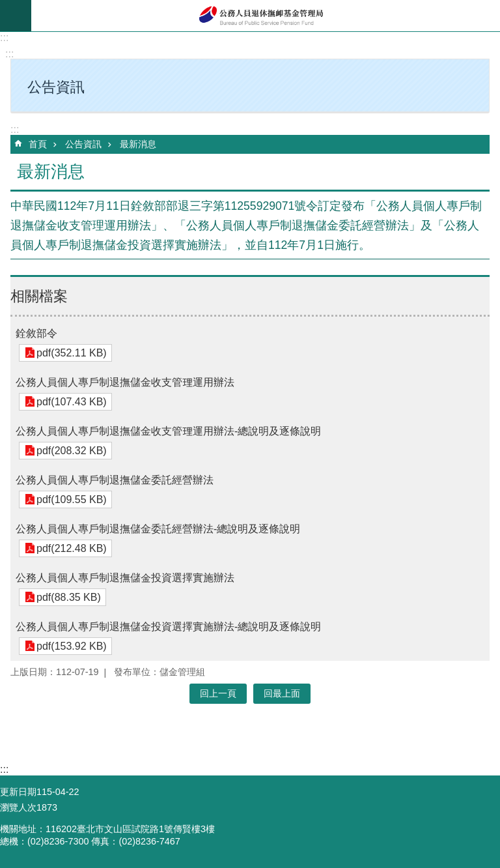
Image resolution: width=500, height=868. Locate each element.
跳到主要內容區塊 (7, 7)
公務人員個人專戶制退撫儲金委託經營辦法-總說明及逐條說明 (158, 529)
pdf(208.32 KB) (70, 451)
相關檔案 (39, 296)
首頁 (38, 144)
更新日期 (18, 792)
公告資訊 (83, 144)
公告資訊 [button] (56, 87)
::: (4, 37)
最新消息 (138, 144)
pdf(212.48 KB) (70, 548)
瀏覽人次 (18, 807)
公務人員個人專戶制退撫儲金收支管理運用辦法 (125, 382)
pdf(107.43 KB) (70, 402)
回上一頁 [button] (218, 693)
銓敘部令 (36, 333)
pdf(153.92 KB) (70, 646)
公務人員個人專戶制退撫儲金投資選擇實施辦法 (125, 578)
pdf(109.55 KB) (70, 499)
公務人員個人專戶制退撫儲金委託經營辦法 (115, 480)
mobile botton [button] (16, 16)
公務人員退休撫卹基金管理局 (266, 16)
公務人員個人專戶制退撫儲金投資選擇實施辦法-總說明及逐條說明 (168, 627)
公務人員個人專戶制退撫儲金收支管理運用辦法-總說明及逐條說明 (168, 431)
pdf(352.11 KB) (70, 353)
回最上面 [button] (282, 693)
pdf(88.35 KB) (67, 597)
